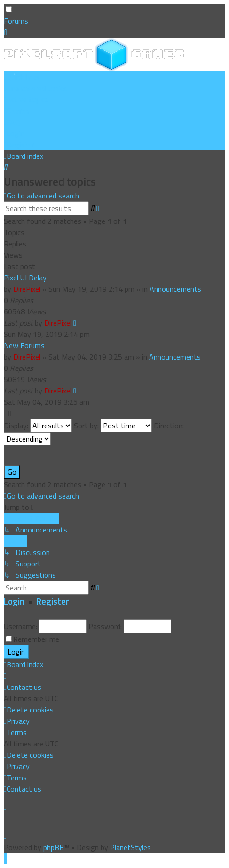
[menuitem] (36, 88)
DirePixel (27, 289)
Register (53, 601)
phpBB (54, 847)
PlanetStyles (130, 847)
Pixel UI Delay (25, 278)
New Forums (24, 345)
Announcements (175, 289)
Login (14, 601)
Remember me (36, 639)
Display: (38, 426)
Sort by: (113, 426)
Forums (16, 21)
